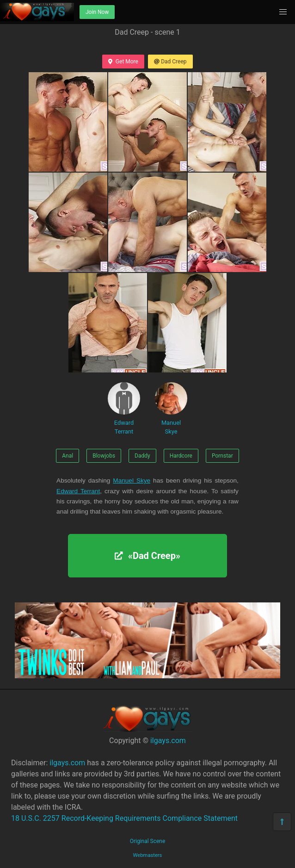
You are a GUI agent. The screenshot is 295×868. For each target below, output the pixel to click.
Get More (123, 62)
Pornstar (222, 456)
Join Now (97, 12)
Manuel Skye (171, 409)
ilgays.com (168, 741)
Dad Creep (170, 62)
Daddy (142, 456)
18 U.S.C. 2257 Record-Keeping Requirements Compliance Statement (124, 818)
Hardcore (181, 456)
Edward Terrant (124, 409)
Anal (68, 456)
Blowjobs (104, 456)
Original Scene (148, 841)
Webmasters (148, 855)
